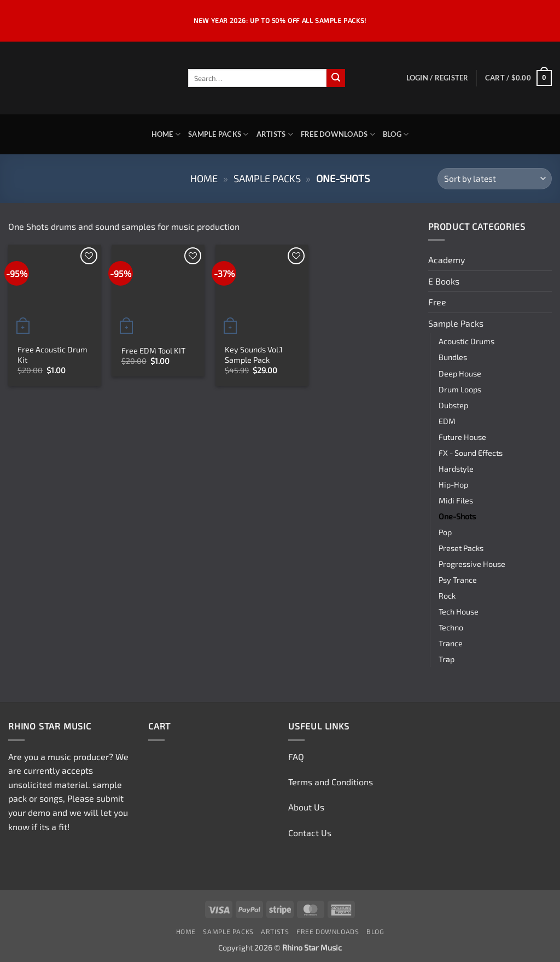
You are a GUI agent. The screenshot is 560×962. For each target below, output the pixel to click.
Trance (451, 643)
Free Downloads (338, 134)
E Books (444, 281)
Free (437, 302)
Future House (462, 437)
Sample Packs (218, 134)
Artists (275, 134)
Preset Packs (461, 548)
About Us (306, 807)
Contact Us (310, 833)
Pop (445, 532)
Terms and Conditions (331, 782)
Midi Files (456, 500)
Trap (447, 659)
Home (166, 134)
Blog (396, 134)
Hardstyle (456, 469)
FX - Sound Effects (471, 453)
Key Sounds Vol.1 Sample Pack (254, 355)
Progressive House (472, 564)
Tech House (459, 612)
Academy (447, 260)
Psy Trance (458, 580)
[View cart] (518, 78)
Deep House (460, 373)
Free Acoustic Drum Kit (52, 355)
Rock (447, 596)
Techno (451, 627)
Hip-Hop (453, 485)
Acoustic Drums (466, 341)
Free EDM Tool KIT (153, 350)
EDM (447, 421)
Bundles (453, 357)
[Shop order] (495, 179)
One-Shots (457, 516)
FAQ (296, 757)
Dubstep (453, 405)
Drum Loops (460, 389)
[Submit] (336, 78)
